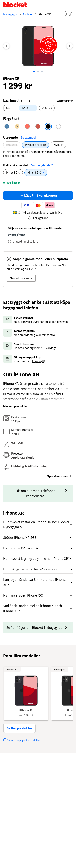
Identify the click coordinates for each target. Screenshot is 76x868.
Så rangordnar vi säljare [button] (23, 242)
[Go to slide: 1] (38, 71)
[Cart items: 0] (68, 13)
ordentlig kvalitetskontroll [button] (40, 335)
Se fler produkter (19, 728)
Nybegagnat (11, 14)
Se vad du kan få (21, 278)
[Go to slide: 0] (34, 71)
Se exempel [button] (28, 138)
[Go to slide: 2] (42, 71)
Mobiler (28, 14)
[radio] (10, 108)
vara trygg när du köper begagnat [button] (47, 322)
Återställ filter (65, 101)
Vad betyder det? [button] (42, 165)
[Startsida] (15, 5)
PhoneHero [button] (57, 228)
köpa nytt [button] (38, 361)
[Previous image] (6, 46)
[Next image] (70, 46)
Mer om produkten (19, 406)
